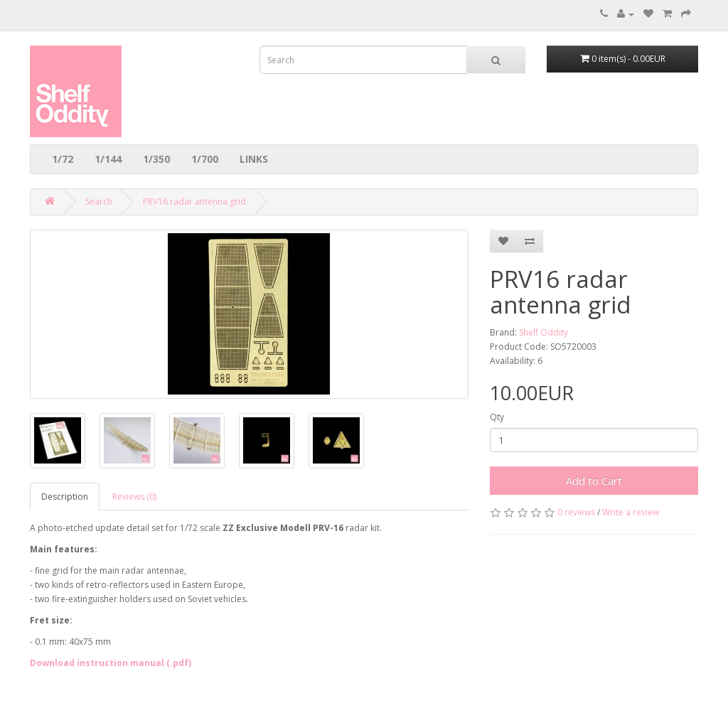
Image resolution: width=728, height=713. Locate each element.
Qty (497, 417)
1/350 (156, 159)
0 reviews (576, 512)
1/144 (108, 159)
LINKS (254, 159)
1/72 (63, 159)
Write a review (631, 512)
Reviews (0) (134, 497)
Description (65, 497)
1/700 (205, 159)
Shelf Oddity (544, 332)
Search (99, 202)
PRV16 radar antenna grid (194, 202)
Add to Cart (594, 481)
